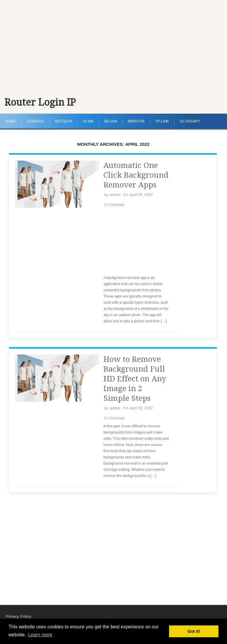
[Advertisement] (113, 44)
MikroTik (136, 121)
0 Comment (114, 205)
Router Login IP (40, 102)
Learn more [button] (40, 635)
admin (115, 195)
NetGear (64, 121)
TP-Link (162, 121)
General (36, 121)
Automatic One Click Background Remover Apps (136, 175)
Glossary (190, 121)
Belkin (111, 121)
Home (11, 121)
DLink (88, 121)
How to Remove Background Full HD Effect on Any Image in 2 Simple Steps (135, 379)
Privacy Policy (19, 616)
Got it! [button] (194, 631)
